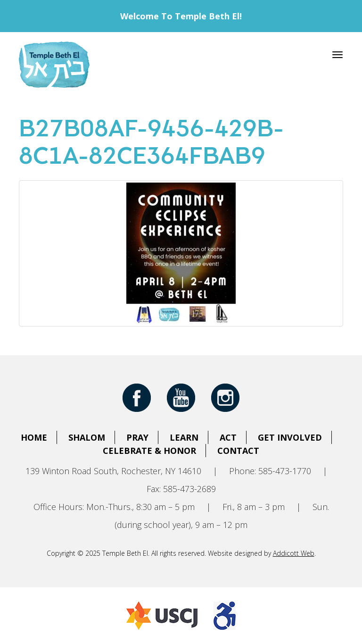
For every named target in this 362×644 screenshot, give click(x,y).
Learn (184, 437)
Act (228, 437)
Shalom (87, 437)
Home (34, 437)
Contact (238, 451)
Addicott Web (294, 553)
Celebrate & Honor (149, 451)
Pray (137, 437)
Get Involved (290, 437)
